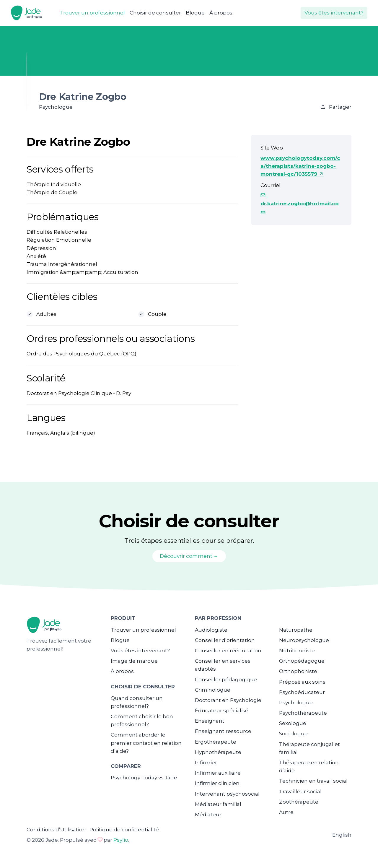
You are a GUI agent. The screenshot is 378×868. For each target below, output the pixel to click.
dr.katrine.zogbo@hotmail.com (300, 204)
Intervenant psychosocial (227, 794)
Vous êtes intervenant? (334, 13)
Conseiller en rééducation (228, 651)
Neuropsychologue (304, 640)
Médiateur (208, 815)
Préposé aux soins (302, 682)
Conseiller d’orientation (225, 640)
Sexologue (293, 723)
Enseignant (210, 721)
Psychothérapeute (303, 713)
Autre (286, 812)
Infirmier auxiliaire (218, 773)
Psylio (121, 840)
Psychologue (296, 703)
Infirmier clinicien (217, 783)
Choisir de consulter (155, 13)
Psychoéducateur (302, 692)
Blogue (195, 13)
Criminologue (213, 690)
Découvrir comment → (189, 556)
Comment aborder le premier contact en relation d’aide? (146, 743)
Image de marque (134, 661)
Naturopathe (296, 630)
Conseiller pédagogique (226, 680)
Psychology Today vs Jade (144, 778)
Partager (336, 107)
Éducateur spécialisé (222, 711)
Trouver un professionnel (92, 13)
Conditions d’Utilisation (56, 830)
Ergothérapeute (216, 742)
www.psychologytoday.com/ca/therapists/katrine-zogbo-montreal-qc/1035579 (300, 166)
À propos (221, 13)
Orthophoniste (298, 671)
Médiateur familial (218, 804)
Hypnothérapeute (218, 752)
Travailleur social (300, 791)
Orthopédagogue (302, 661)
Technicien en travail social (313, 781)
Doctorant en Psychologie (228, 700)
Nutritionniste (297, 651)
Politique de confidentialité (124, 830)
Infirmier (206, 763)
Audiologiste (211, 630)
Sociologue (293, 734)
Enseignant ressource (223, 731)
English (342, 835)
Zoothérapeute (299, 802)
